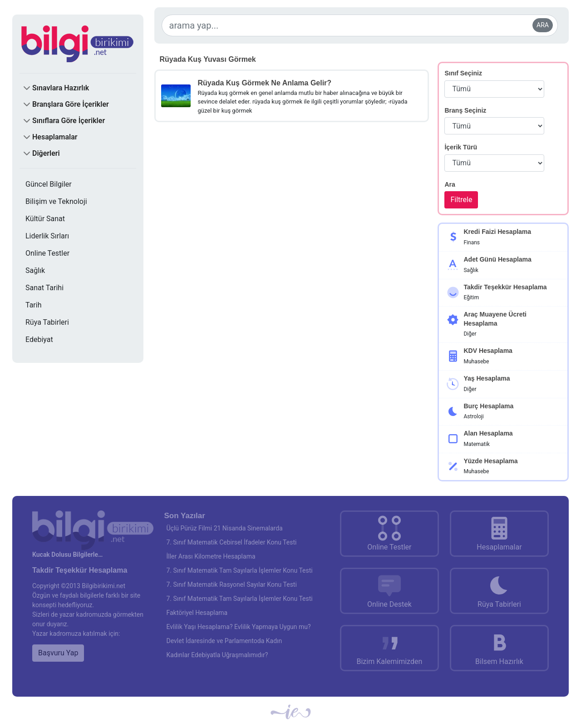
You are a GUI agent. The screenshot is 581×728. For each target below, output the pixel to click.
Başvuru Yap (58, 653)
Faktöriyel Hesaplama (197, 613)
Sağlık (35, 270)
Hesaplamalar (55, 137)
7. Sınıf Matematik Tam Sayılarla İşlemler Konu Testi (240, 570)
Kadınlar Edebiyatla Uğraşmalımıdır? (217, 655)
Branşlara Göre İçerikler (71, 104)
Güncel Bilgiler (49, 184)
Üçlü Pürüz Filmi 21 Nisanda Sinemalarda (225, 528)
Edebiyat (39, 339)
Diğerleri (46, 153)
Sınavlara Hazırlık (61, 88)
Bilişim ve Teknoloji (56, 201)
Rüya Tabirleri (47, 322)
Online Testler (47, 253)
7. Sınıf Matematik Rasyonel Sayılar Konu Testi (232, 584)
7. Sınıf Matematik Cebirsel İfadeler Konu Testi (232, 542)
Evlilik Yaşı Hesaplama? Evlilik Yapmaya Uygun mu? (239, 627)
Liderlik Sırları (47, 236)
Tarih (34, 305)
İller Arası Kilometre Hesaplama (211, 556)
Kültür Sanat (45, 219)
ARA (543, 25)
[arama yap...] (360, 25)
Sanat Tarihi (44, 288)
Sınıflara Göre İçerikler (69, 121)
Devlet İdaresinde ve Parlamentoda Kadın (224, 641)
